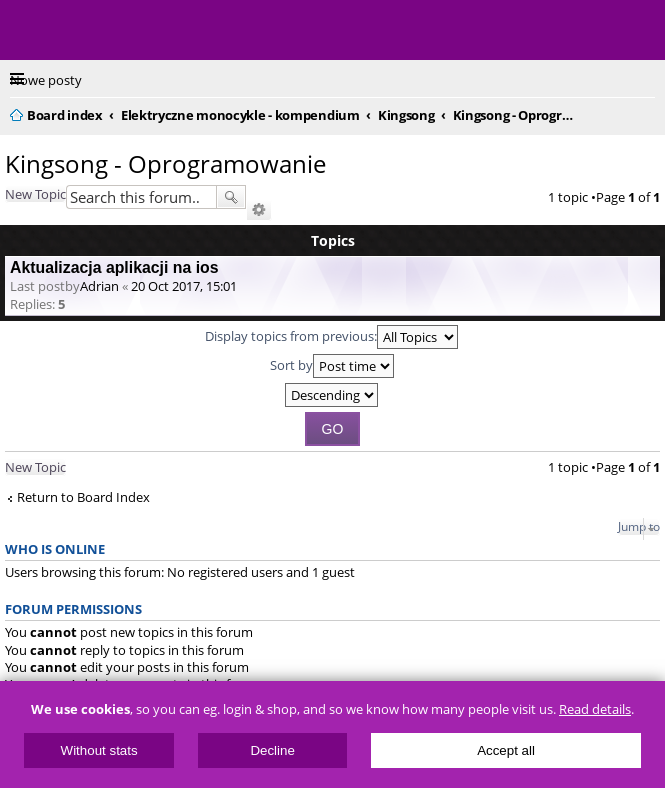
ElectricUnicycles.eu (145, 32)
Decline (272, 750)
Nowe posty (46, 80)
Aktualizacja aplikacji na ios (114, 267)
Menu (30, 30)
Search (231, 197)
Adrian (99, 286)
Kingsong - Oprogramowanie (165, 163)
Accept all (506, 750)
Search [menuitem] (647, 112)
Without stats (99, 750)
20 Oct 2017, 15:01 (184, 286)
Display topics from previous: (331, 337)
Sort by (332, 366)
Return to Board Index (83, 497)
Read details (595, 709)
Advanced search (259, 210)
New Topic (35, 194)
